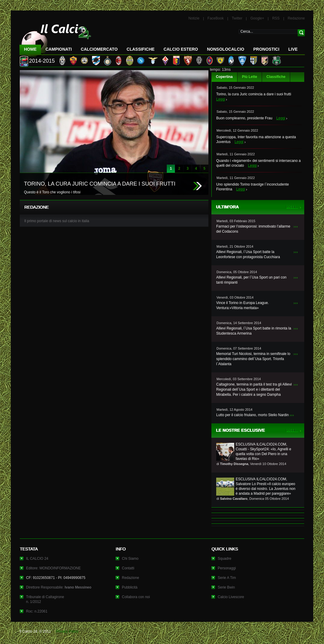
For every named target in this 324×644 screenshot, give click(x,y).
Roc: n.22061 (37, 611)
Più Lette (250, 77)
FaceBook (216, 18)
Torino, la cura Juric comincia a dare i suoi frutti (254, 94)
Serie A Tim (227, 578)
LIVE (293, 49)
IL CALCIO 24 (37, 559)
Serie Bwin (226, 587)
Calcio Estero (181, 49)
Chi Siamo (130, 559)
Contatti (128, 568)
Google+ (257, 18)
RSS (276, 18)
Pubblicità (130, 587)
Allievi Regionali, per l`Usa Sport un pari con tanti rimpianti (251, 280)
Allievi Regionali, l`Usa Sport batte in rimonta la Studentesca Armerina (254, 331)
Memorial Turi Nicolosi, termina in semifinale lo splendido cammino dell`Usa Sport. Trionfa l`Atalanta (253, 359)
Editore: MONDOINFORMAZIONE (53, 568)
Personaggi (227, 568)
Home (30, 49)
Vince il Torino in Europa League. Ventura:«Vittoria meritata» (243, 305)
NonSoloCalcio (225, 49)
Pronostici (266, 49)
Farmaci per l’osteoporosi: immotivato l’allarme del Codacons (253, 229)
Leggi (221, 99)
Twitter (237, 18)
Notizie (194, 18)
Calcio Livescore (231, 597)
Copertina (224, 77)
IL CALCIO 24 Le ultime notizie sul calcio (55, 38)
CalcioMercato (99, 49)
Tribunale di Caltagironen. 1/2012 (45, 599)
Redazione (296, 18)
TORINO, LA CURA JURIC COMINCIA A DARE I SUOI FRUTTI (100, 184)
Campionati (59, 49)
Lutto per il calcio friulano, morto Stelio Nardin (252, 415)
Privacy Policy (67, 631)
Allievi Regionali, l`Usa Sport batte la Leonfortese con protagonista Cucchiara (248, 254)
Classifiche (276, 77)
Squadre (224, 559)
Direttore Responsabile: (59, 587)
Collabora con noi (136, 597)
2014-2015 (42, 61)
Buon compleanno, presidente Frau (244, 118)
